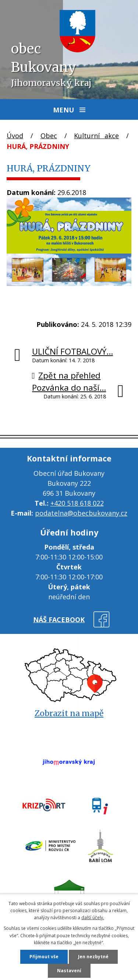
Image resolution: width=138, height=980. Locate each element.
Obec (49, 136)
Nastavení (69, 971)
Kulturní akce (96, 136)
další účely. (93, 918)
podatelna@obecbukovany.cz (81, 513)
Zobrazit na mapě (69, 713)
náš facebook (59, 620)
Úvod (15, 136)
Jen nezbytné (93, 957)
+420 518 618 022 (77, 503)
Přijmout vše (44, 957)
